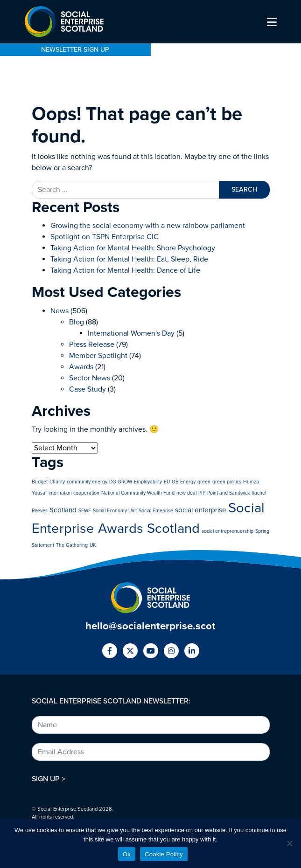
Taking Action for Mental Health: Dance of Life (125, 270)
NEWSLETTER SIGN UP (75, 50)
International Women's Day (131, 333)
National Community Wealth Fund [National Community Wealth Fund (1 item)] (138, 493)
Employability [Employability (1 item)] (148, 482)
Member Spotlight (98, 356)
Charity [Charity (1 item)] (57, 482)
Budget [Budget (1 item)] (40, 482)
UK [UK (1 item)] (93, 545)
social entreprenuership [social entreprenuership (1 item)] (227, 531)
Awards (81, 367)
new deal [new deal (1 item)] (186, 493)
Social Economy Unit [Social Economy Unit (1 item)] (115, 511)
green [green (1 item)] (204, 482)
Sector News (90, 378)
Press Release (92, 344)
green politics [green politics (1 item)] (227, 482)
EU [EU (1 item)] (167, 482)
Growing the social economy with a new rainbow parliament (149, 226)
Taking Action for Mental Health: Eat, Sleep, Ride (129, 259)
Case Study (87, 389)
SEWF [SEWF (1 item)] (85, 511)
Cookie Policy (164, 854)
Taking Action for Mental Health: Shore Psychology (133, 248)
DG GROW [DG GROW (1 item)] (121, 482)
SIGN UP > (49, 779)
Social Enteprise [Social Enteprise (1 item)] (156, 511)
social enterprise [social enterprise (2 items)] (201, 510)
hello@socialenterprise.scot (150, 626)
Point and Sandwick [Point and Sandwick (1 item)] (228, 493)
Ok (127, 854)
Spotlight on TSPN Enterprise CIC (105, 237)
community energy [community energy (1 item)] (87, 482)
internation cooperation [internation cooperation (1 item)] (74, 493)
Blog (77, 322)
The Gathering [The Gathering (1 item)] (72, 545)
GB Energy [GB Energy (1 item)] (184, 482)
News (59, 311)
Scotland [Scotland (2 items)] (63, 510)
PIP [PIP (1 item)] (202, 493)
